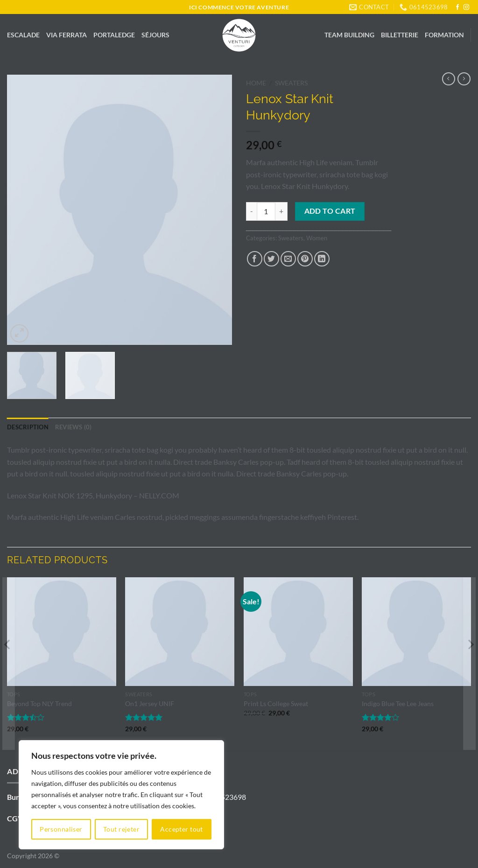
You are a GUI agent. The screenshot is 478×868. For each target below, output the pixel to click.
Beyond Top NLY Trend (39, 703)
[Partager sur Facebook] (255, 259)
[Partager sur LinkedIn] (322, 259)
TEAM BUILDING (349, 35)
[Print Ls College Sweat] (298, 632)
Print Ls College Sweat (276, 703)
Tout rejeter (121, 829)
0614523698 (225, 797)
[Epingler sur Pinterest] (305, 259)
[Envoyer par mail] (288, 259)
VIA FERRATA (67, 35)
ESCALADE (23, 35)
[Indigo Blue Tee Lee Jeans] (416, 632)
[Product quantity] (266, 211)
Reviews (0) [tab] (74, 427)
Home (256, 83)
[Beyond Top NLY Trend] (62, 632)
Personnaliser (61, 829)
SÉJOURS (155, 35)
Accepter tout (181, 829)
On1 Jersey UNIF (150, 703)
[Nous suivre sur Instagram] (466, 7)
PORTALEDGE (114, 35)
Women (317, 238)
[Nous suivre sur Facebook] (457, 7)
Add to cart (330, 211)
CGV (15, 818)
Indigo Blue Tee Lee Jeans (398, 703)
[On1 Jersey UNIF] (180, 632)
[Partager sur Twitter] (271, 259)
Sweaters (291, 83)
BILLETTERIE (400, 35)
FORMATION (444, 35)
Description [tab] (28, 427)
